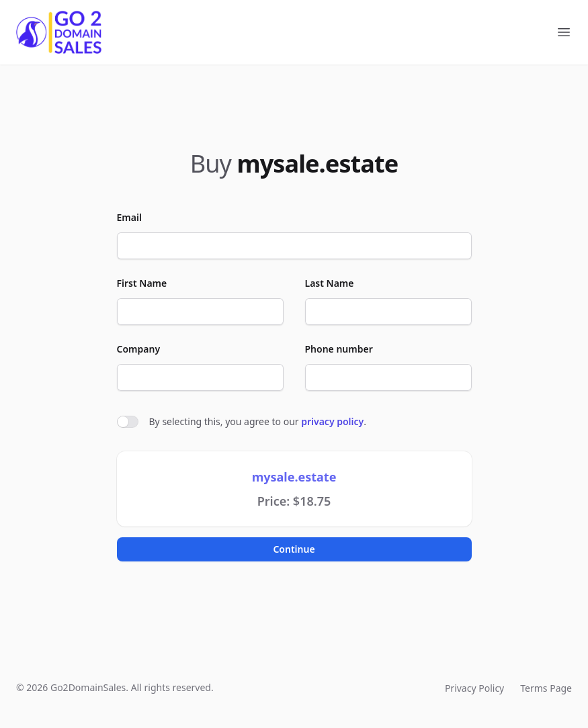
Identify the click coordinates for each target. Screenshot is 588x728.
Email (129, 217)
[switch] (128, 422)
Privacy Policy (474, 688)
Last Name (330, 283)
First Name (142, 283)
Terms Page (546, 688)
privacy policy (332, 421)
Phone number (339, 349)
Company (139, 349)
